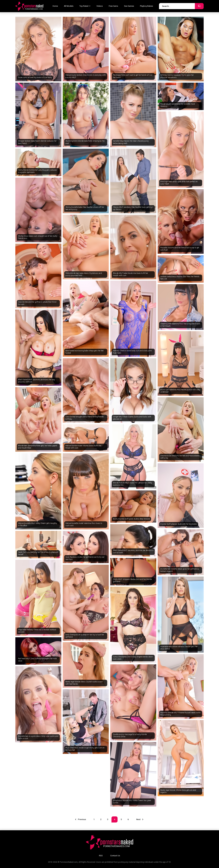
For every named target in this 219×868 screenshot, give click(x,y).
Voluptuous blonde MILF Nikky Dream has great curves (132, 802)
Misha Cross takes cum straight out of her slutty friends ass (38, 237)
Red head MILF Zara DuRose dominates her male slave (37, 660)
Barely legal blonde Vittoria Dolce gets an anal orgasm (178, 791)
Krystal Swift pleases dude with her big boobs (179, 524)
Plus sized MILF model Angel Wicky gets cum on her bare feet (85, 749)
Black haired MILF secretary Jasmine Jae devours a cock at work (133, 552)
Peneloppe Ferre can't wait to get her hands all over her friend (133, 76)
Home (55, 6)
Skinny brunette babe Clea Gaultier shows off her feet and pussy (85, 208)
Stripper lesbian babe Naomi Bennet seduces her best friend (37, 142)
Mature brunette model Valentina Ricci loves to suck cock (84, 524)
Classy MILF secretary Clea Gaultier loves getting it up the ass (133, 208)
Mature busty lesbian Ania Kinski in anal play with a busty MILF (86, 76)
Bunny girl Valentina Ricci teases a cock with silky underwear (180, 391)
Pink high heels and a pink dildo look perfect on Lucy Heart (179, 183)
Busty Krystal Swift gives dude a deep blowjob (131, 519)
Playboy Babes (146, 6)
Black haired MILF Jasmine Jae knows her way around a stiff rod (37, 381)
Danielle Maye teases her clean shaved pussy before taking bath (131, 142)
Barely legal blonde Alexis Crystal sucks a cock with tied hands (84, 683)
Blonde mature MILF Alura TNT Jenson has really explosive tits (133, 484)
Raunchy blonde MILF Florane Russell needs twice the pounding (180, 714)
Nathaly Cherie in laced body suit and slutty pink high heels (132, 352)
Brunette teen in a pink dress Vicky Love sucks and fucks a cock (38, 737)
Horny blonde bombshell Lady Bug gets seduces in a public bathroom (37, 171)
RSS (101, 856)
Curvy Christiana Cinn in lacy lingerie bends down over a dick (133, 658)
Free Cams (113, 6)
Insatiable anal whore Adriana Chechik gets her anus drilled (179, 648)
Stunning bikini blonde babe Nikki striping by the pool (85, 142)
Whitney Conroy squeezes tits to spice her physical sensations (177, 76)
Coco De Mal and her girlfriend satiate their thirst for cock (37, 303)
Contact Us (115, 856)
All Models (69, 6)
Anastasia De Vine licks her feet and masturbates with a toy (180, 457)
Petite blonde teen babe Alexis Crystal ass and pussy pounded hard (84, 274)
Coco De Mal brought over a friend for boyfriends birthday (85, 418)
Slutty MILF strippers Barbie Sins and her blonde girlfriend (132, 580)
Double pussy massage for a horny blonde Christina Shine (130, 736)
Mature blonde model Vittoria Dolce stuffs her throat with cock (83, 447)
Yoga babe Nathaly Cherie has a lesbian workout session (37, 631)
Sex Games (129, 6)
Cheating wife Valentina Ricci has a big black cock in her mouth (180, 325)
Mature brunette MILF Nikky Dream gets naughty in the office (38, 524)
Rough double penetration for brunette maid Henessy (178, 105)
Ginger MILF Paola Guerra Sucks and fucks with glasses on (132, 418)
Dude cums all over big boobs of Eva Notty (35, 77)
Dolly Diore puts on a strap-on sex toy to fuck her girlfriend (85, 636)
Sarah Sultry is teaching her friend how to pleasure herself (38, 553)
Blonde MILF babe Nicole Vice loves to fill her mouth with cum (130, 274)
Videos (100, 6)
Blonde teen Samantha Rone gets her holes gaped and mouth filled (38, 447)
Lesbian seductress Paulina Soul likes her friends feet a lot (180, 278)
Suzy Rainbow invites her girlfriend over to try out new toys (85, 558)
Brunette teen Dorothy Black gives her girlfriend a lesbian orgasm (180, 570)
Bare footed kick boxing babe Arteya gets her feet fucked (85, 352)
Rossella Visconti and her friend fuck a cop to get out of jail (180, 249)
